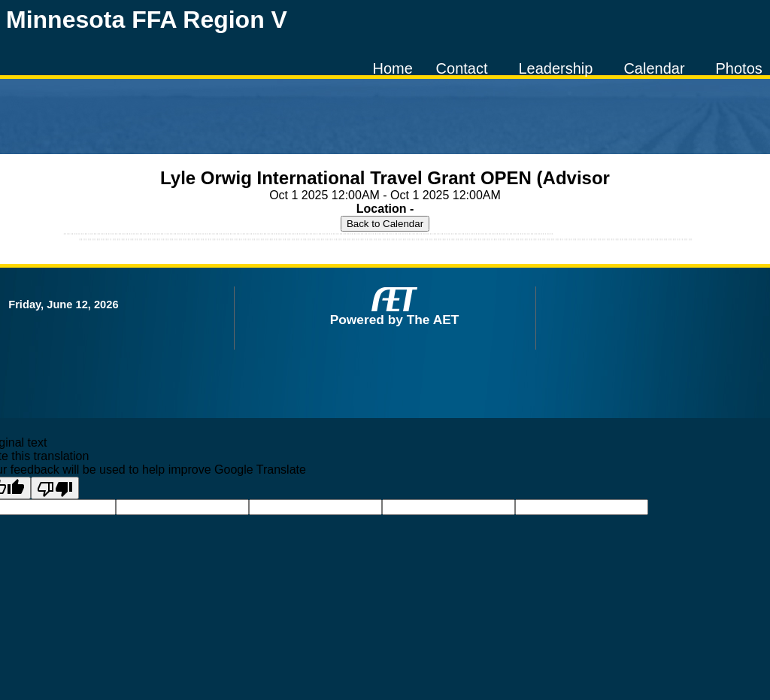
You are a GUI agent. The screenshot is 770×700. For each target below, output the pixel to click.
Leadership (555, 68)
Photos (739, 68)
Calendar (654, 68)
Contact (462, 68)
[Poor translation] (55, 488)
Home (392, 68)
